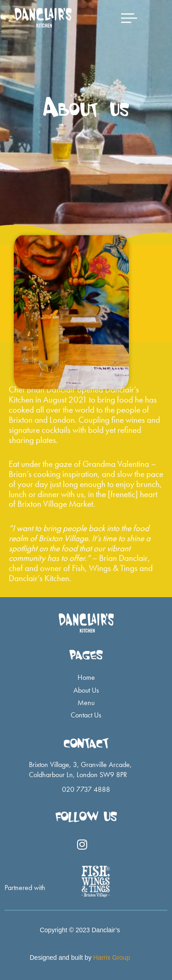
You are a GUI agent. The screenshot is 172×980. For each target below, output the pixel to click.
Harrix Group (111, 958)
